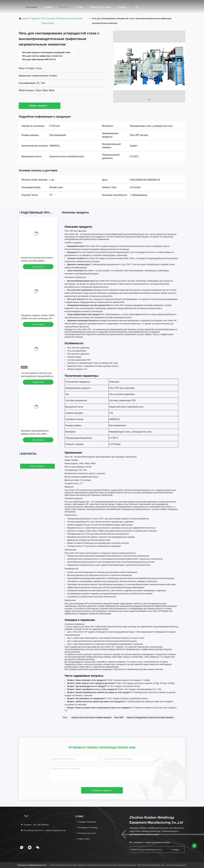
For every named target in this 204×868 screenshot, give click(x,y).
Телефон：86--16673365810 (35, 825)
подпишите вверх (176, 850)
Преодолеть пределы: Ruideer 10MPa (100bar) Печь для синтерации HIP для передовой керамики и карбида (38, 318)
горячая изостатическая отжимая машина (91, 717)
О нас (79, 7)
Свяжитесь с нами (100, 7)
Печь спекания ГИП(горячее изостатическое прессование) (62, 21)
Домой (49, 7)
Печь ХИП (119, 717)
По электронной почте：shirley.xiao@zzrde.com (43, 830)
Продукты (64, 7)
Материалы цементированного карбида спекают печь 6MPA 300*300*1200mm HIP (35, 434)
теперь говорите (39, 106)
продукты (35, 18)
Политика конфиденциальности (32, 865)
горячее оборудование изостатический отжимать (150, 717)
